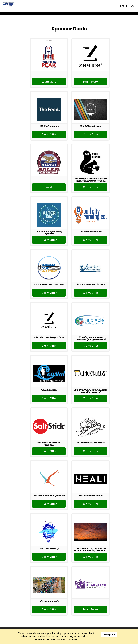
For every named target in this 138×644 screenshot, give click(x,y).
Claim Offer (49, 134)
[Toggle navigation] (109, 5)
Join (133, 6)
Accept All (109, 635)
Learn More (49, 82)
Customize (72, 639)
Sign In (124, 6)
